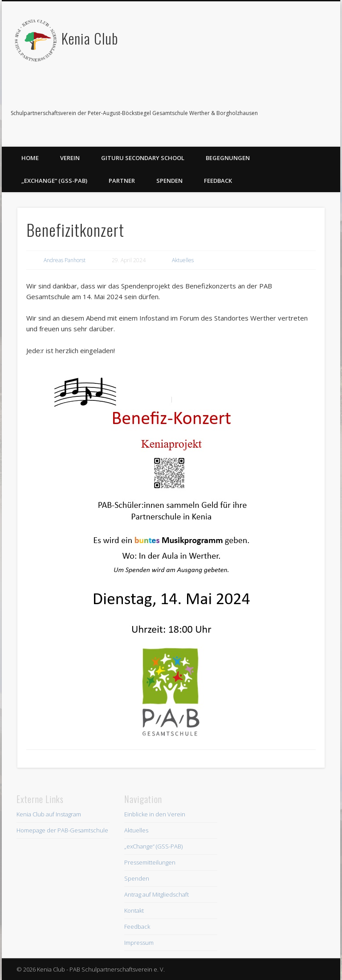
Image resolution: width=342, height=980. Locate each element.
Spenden (169, 181)
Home (30, 158)
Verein (70, 158)
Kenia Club (90, 38)
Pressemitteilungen (150, 862)
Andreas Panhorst (65, 260)
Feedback (218, 181)
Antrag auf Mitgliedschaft (157, 894)
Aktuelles (183, 260)
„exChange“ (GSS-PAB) (54, 181)
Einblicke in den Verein (155, 814)
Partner (122, 181)
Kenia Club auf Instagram (49, 814)
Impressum (139, 943)
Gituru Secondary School (143, 158)
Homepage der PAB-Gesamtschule (62, 830)
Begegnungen (228, 158)
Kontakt (134, 910)
